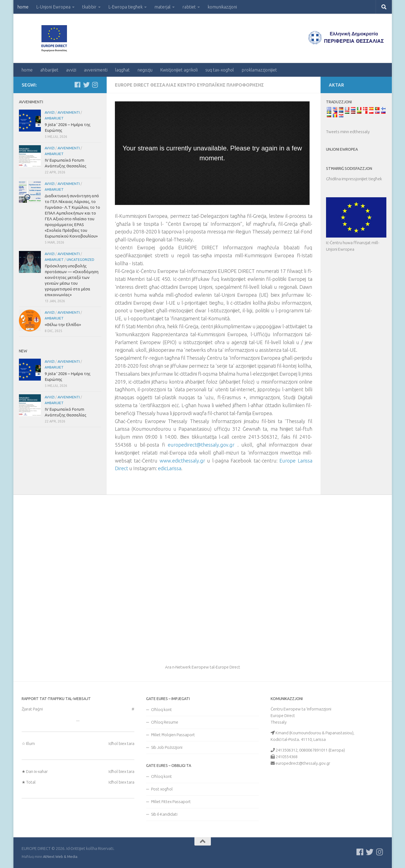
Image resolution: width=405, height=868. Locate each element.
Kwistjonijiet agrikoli (179, 70)
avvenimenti (96, 70)
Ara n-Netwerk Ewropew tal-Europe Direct (203, 667)
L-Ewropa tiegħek (125, 7)
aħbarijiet (49, 70)
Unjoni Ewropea (342, 149)
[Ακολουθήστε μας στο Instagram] (95, 85)
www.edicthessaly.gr (182, 461)
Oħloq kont (162, 709)
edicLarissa (170, 468)
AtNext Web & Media (60, 856)
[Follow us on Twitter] (86, 85)
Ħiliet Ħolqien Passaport (173, 735)
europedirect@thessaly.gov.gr (201, 445)
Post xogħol (162, 789)
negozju (145, 70)
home (23, 7)
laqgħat (122, 70)
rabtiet (189, 7)
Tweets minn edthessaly (348, 132)
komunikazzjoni (222, 7)
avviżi (71, 70)
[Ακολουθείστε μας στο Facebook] (78, 85)
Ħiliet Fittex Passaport (171, 802)
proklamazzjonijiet (259, 70)
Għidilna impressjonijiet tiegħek (354, 179)
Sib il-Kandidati (164, 814)
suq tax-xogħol (220, 70)
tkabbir (89, 7)
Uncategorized (80, 260)
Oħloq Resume (165, 722)
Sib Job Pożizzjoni (167, 747)
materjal (162, 7)
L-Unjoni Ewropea (53, 7)
